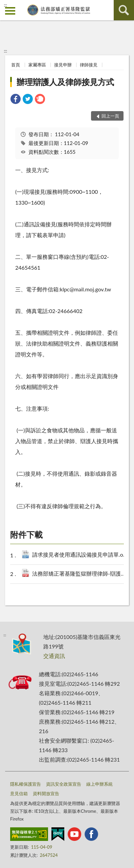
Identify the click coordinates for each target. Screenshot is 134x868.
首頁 (16, 65)
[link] (16, 100)
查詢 (124, 10)
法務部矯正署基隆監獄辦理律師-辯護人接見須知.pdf (81, 574)
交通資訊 (54, 656)
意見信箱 (19, 793)
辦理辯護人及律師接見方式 (65, 82)
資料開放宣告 (46, 793)
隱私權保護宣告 (26, 784)
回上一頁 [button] (110, 116)
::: (5, 5)
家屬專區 (37, 65)
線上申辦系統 (99, 784)
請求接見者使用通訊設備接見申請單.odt (81, 555)
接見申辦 (63, 65)
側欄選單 (10, 11)
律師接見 (89, 65)
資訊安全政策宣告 (64, 784)
